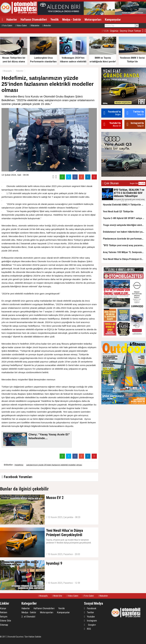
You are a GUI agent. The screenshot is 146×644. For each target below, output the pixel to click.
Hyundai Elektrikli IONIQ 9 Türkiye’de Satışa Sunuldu (124, 205)
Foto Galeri (7, 26)
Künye (3, 608)
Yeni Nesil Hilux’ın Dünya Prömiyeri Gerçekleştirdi (124, 259)
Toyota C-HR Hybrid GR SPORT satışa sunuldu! (124, 218)
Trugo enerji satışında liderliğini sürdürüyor (124, 225)
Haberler (12, 20)
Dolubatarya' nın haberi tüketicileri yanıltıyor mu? (124, 232)
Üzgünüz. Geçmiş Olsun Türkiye (121, 31)
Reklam (4, 612)
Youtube (89, 617)
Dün (137, 183)
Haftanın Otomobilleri (34, 20)
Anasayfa (7, 71)
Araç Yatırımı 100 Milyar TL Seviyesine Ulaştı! (124, 252)
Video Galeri (21, 26)
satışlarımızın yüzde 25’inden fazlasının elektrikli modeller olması (54, 465)
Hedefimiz (19, 465)
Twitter (89, 612)
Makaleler (35, 26)
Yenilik (55, 20)
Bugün (132, 183)
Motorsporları (93, 20)
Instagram (90, 621)
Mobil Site (57, 596)
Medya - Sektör (72, 20)
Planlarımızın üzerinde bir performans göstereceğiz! (124, 239)
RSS (87, 629)
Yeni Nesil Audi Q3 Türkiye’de (118, 211)
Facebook (90, 608)
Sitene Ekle (6, 621)
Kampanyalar (113, 20)
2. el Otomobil (28, 617)
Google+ (90, 625)
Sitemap (4, 625)
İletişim (4, 617)
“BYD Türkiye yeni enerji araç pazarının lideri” (124, 245)
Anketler (47, 26)
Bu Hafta (142, 183)
